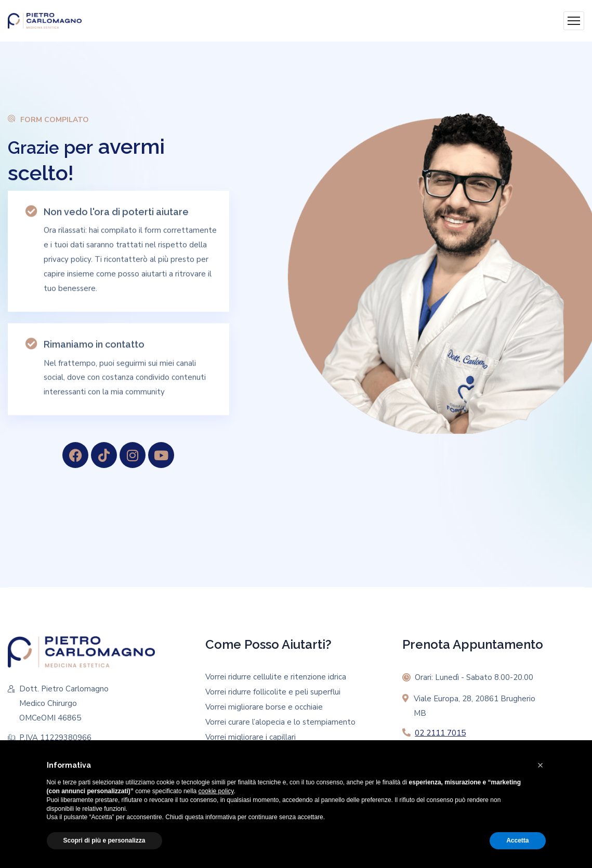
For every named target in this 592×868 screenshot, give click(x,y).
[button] (541, 765)
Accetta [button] (517, 840)
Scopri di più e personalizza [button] (104, 840)
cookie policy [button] (216, 791)
